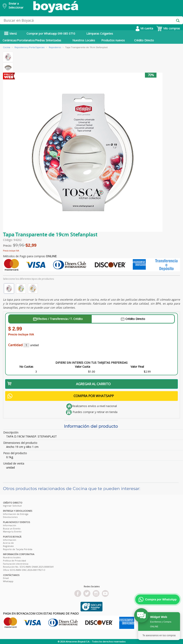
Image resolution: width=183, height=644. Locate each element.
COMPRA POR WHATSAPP (61, 396)
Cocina (7, 47)
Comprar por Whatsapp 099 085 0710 (51, 34)
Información (10, 525)
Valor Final (137, 367)
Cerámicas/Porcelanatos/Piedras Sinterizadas (32, 40)
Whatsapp (8, 581)
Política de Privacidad (14, 561)
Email (6, 578)
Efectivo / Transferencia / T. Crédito (58, 319)
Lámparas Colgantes (100, 34)
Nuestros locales (12, 557)
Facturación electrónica (16, 564)
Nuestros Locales (84, 40)
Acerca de (8, 543)
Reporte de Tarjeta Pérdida (18, 549)
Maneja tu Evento (12, 531)
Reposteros (55, 47)
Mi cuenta (144, 28)
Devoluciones (10, 517)
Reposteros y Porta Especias (30, 47)
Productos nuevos (113, 40)
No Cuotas (26, 367)
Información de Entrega (16, 514)
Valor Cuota (83, 367)
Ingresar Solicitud (12, 506)
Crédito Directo (144, 40)
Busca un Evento (12, 529)
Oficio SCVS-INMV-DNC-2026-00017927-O (24, 570)
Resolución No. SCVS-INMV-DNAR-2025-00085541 (28, 567)
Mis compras (168, 28)
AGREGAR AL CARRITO (59, 384)
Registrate (8, 546)
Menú (10, 34)
